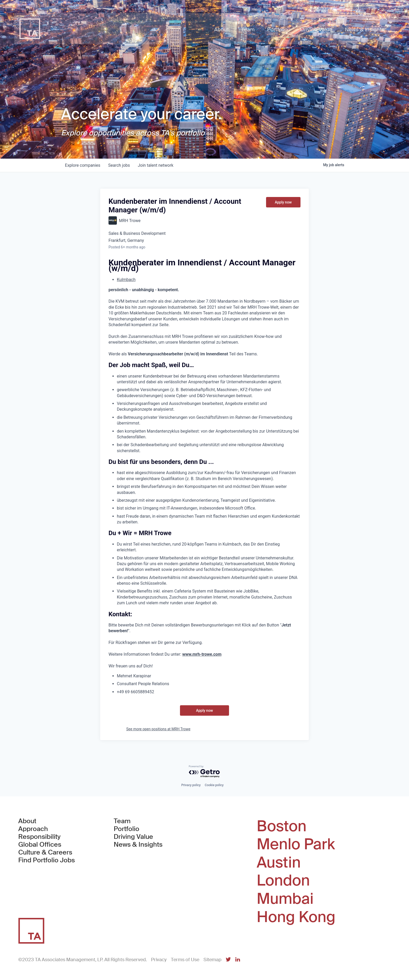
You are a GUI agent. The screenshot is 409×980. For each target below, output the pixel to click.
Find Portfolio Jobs (47, 860)
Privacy (159, 960)
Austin (279, 863)
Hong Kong (296, 917)
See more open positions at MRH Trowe (158, 729)
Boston (282, 826)
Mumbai (285, 899)
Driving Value (133, 837)
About (27, 821)
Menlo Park (296, 844)
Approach (33, 829)
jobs (120, 165)
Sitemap (212, 960)
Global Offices (40, 845)
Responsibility (39, 837)
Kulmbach (126, 280)
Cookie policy (214, 785)
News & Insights (138, 845)
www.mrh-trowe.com (202, 654)
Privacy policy (191, 785)
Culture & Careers (45, 852)
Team (122, 821)
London (283, 881)
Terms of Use (185, 960)
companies (83, 165)
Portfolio (127, 829)
